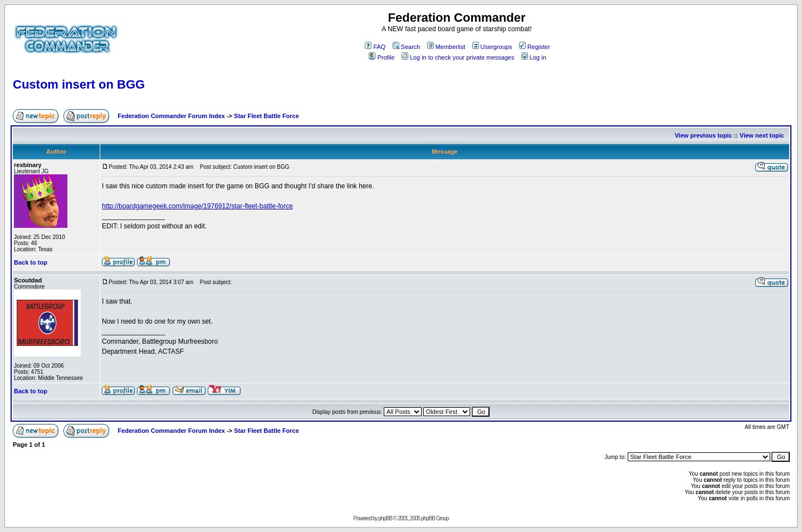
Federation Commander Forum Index (171, 116)
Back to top (31, 262)
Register (535, 47)
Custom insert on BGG (79, 84)
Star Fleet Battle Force (266, 116)
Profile (382, 57)
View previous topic (703, 135)
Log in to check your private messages (458, 57)
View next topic (762, 135)
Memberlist (446, 47)
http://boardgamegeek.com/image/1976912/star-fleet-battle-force (197, 206)
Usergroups (492, 47)
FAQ (375, 47)
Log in (534, 57)
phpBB (385, 518)
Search (407, 47)
